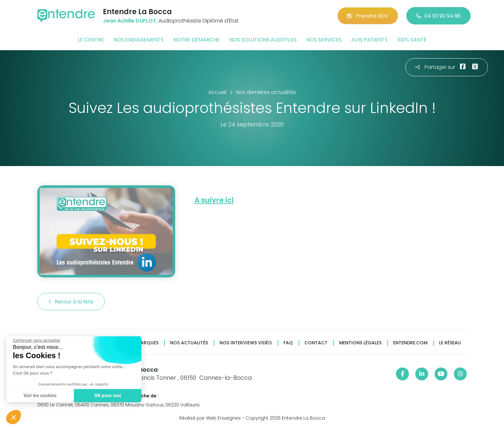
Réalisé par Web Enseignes (210, 418)
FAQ (288, 343)
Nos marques (142, 343)
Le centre (91, 40)
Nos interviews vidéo (246, 343)
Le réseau (450, 343)
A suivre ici (214, 200)
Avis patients (369, 40)
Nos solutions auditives (263, 40)
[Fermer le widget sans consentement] (36, 340)
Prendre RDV (368, 16)
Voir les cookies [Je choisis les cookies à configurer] (39, 396)
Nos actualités (189, 343)
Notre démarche (197, 40)
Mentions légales (360, 343)
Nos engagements (139, 40)
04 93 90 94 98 (438, 16)
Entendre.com (410, 343)
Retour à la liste (71, 302)
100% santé (412, 40)
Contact (316, 343)
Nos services (324, 40)
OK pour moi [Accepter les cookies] (107, 396)
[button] (14, 417)
